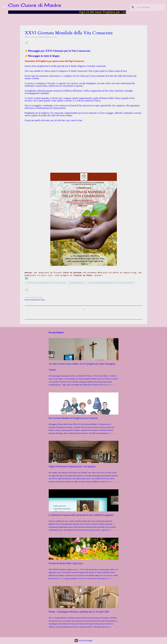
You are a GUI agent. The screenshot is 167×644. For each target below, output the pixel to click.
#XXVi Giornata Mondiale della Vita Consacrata (111, 283)
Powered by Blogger (84, 641)
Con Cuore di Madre (35, 5)
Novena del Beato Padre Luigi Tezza (66, 563)
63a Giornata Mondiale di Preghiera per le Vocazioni (73, 418)
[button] (26, 43)
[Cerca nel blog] (149, 7)
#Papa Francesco (77, 283)
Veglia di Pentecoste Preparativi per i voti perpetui (72, 466)
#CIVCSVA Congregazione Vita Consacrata (46, 283)
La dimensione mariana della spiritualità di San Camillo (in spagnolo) (81, 515)
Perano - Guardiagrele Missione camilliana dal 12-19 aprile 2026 (79, 612)
